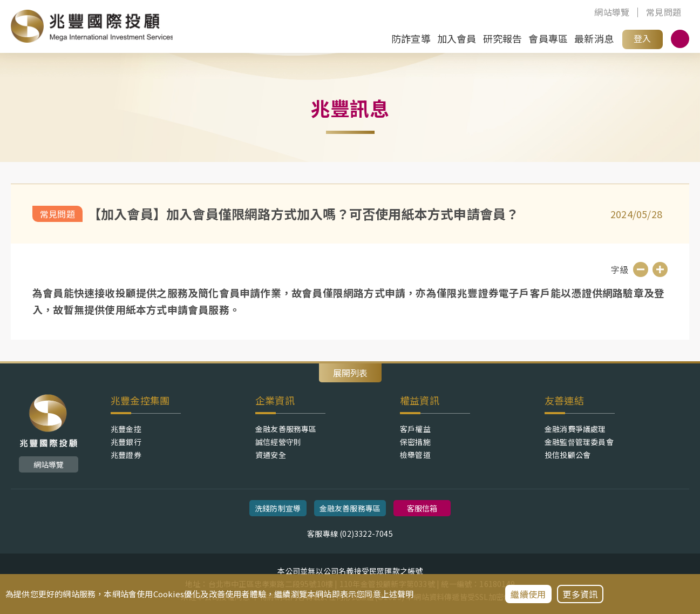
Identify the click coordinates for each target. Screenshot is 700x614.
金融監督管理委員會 (579, 442)
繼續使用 (528, 594)
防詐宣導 (411, 38)
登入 (642, 38)
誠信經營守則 (278, 442)
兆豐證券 (126, 455)
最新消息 (594, 38)
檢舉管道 (415, 455)
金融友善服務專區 (286, 429)
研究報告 (503, 38)
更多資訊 (580, 594)
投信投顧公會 (568, 455)
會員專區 (548, 38)
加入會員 (457, 38)
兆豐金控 (126, 429)
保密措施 (415, 442)
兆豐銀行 (126, 442)
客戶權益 (415, 429)
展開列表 (350, 373)
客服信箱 (422, 508)
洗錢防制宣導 (278, 508)
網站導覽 (612, 12)
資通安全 (271, 455)
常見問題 (664, 12)
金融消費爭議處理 (575, 429)
